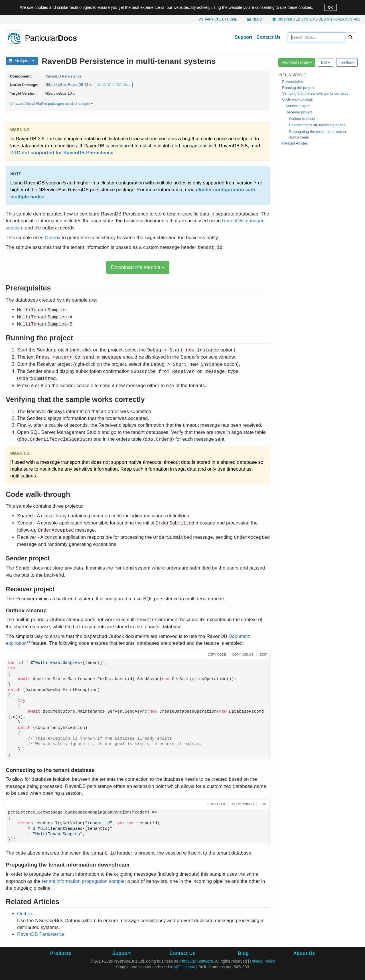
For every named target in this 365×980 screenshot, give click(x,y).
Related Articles (295, 143)
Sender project (298, 106)
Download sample (297, 62)
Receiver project (299, 112)
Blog (257, 19)
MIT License (184, 967)
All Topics (22, 61)
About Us (304, 953)
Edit (326, 62)
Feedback (347, 62)
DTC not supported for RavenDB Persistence (62, 153)
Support (243, 37)
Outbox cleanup (302, 119)
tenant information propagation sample (83, 881)
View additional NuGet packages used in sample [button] (52, 104)
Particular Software (196, 961)
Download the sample (138, 267)
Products (61, 953)
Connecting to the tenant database (317, 125)
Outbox (53, 238)
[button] (216, 654)
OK (330, 7)
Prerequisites (293, 82)
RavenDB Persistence (63, 76)
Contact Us (269, 37)
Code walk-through (298, 99)
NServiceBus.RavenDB (64, 85)
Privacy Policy (262, 961)
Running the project (298, 88)
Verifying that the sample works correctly (315, 93)
